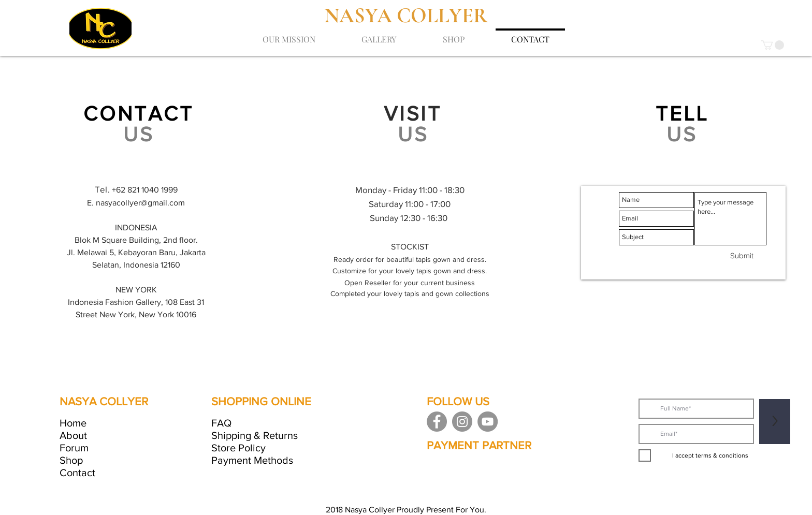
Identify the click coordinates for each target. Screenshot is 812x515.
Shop (71, 460)
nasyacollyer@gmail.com (140, 203)
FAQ (221, 423)
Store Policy (238, 448)
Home (73, 423)
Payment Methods (252, 460)
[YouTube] (488, 422)
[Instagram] (462, 422)
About (73, 435)
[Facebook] (437, 422)
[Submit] (742, 256)
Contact (77, 473)
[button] (773, 45)
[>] (775, 422)
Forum (74, 448)
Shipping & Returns (255, 435)
